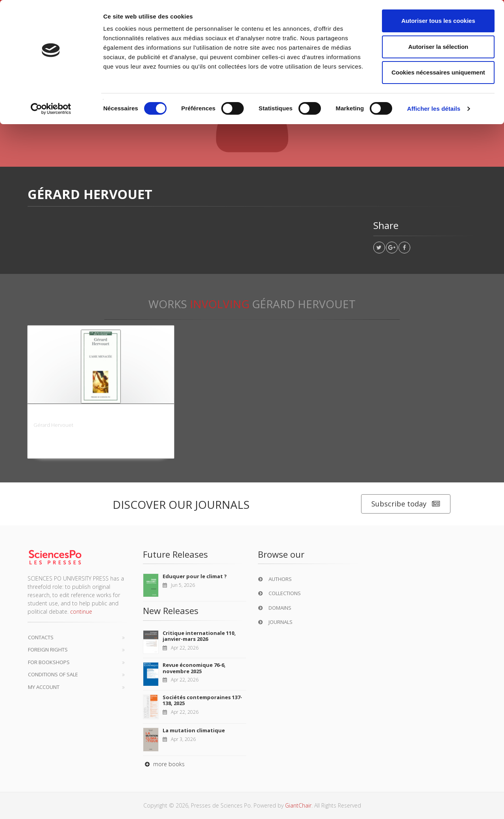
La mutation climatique (194, 730)
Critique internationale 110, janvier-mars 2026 (199, 636)
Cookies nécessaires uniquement (438, 72)
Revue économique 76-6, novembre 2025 (194, 668)
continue (81, 611)
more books (164, 764)
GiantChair (298, 805)
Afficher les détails (434, 109)
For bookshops (49, 662)
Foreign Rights (48, 650)
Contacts (41, 637)
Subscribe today (406, 504)
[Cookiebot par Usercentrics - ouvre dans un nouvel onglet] (51, 109)
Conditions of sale (53, 674)
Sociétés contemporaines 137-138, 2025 (202, 700)
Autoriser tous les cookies (438, 21)
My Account (44, 687)
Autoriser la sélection (438, 47)
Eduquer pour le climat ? (195, 576)
